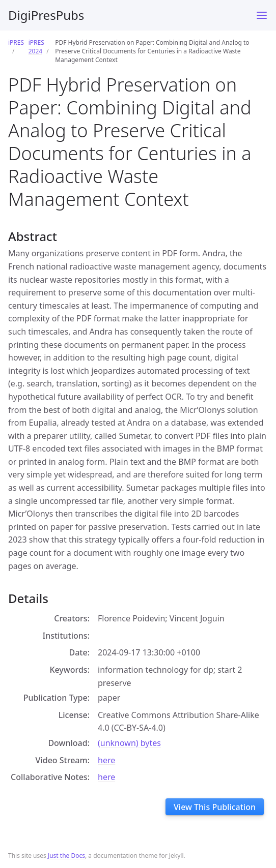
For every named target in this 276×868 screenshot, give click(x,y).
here (106, 760)
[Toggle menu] (262, 15)
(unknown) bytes (129, 743)
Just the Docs (66, 856)
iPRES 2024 (36, 47)
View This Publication (215, 807)
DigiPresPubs (46, 15)
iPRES (16, 42)
